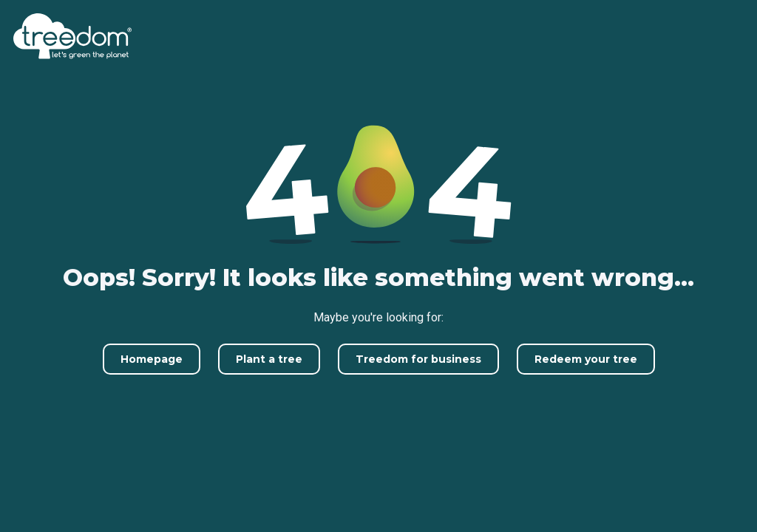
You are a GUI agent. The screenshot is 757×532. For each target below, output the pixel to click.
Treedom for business (418, 359)
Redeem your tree (586, 359)
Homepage (152, 359)
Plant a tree (269, 359)
